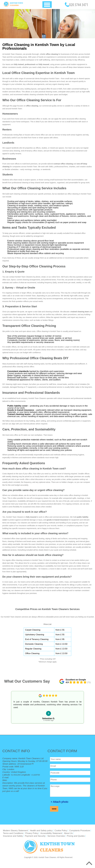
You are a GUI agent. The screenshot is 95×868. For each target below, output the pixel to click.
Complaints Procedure (80, 831)
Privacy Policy (32, 833)
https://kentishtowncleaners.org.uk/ (21, 780)
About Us (68, 833)
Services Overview (56, 836)
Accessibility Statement (51, 833)
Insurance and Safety (13, 836)
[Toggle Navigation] (47, 5)
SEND (54, 809)
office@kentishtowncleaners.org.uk (26, 778)
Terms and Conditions (13, 833)
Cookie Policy (61, 831)
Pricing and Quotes (76, 836)
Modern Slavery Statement (15, 831)
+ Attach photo (59, 802)
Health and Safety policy (41, 831)
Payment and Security (35, 836)
